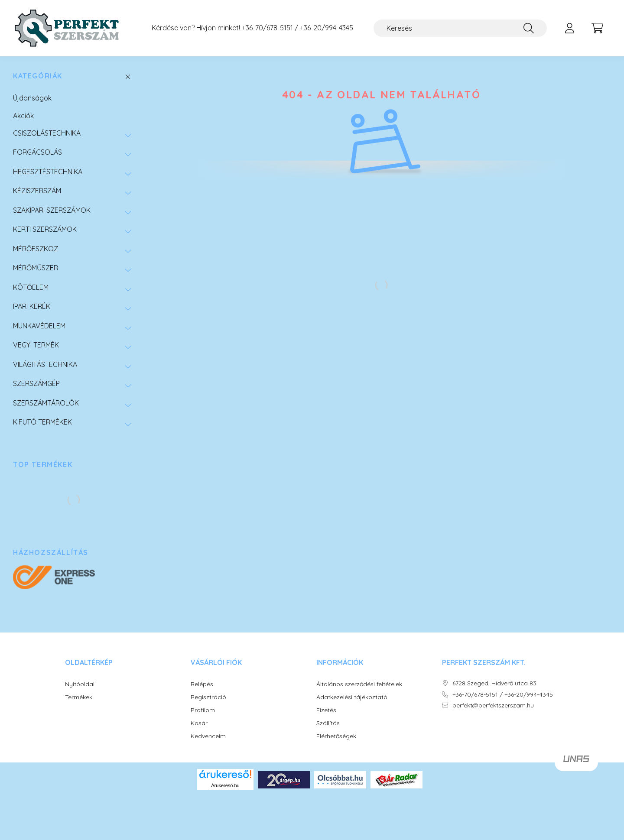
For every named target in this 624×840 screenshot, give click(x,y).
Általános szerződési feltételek (359, 684)
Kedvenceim (208, 736)
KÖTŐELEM (31, 287)
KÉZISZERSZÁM (37, 191)
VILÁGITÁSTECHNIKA (45, 364)
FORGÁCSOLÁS (37, 152)
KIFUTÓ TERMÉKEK (42, 422)
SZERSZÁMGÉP (36, 383)
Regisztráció (208, 697)
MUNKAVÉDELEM (39, 326)
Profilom (203, 710)
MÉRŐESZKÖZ (36, 249)
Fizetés (326, 710)
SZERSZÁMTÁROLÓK (46, 403)
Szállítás (328, 723)
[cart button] (597, 28)
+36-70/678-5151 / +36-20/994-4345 (297, 28)
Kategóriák (38, 76)
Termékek (79, 697)
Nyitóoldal (80, 684)
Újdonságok (32, 98)
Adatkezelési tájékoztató (352, 697)
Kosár (199, 723)
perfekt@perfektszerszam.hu (493, 705)
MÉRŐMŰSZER (36, 268)
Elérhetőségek (336, 736)
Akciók (23, 116)
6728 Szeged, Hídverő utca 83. (495, 683)
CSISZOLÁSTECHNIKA (47, 133)
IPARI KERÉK (32, 306)
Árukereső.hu (225, 785)
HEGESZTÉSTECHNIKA (48, 172)
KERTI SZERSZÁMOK (45, 229)
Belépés (202, 684)
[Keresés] (460, 28)
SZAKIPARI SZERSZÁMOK (52, 210)
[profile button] (569, 28)
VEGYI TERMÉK (36, 345)
